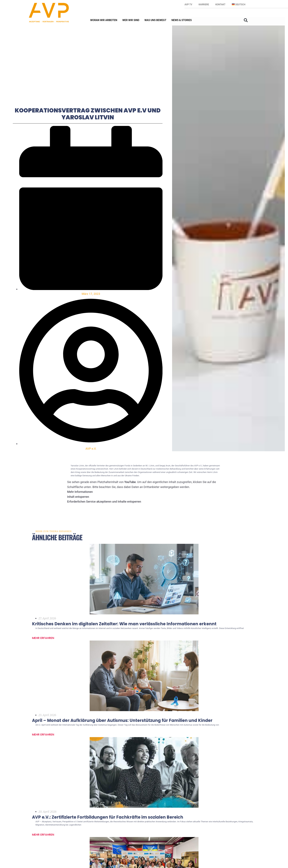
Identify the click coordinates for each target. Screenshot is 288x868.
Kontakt (220, 4)
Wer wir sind (131, 20)
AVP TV (188, 4)
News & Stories (182, 20)
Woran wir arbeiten (104, 20)
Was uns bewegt (155, 20)
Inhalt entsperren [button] (78, 505)
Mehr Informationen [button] (80, 500)
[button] (246, 20)
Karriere (204, 4)
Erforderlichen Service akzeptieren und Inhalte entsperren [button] (104, 510)
